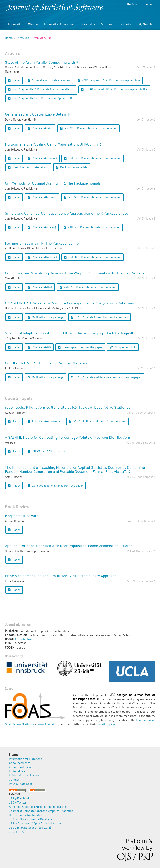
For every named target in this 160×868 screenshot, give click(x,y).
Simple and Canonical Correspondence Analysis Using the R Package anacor (67, 213)
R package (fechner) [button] (42, 257)
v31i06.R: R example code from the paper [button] (92, 257)
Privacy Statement (21, 784)
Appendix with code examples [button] (49, 80)
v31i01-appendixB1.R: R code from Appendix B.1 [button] (41, 89)
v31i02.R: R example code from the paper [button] (88, 128)
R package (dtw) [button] (40, 287)
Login (148, 4)
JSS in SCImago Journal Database (31, 819)
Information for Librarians (26, 759)
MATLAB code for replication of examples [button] (99, 317)
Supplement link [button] (123, 347)
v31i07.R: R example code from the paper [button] (88, 287)
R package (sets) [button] (40, 128)
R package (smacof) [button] (42, 158)
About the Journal (21, 767)
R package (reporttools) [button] (45, 421)
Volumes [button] (108, 24)
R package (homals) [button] (42, 197)
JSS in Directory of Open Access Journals (35, 823)
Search (145, 24)
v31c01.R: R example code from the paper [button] (97, 421)
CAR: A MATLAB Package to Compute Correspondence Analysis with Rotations (69, 303)
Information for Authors (59, 24)
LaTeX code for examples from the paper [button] (55, 486)
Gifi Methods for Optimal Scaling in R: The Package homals (53, 183)
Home (9, 38)
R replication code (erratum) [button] (28, 167)
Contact (14, 779)
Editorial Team (24, 639)
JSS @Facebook (19, 798)
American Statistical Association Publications (38, 807)
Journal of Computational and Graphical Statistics (41, 811)
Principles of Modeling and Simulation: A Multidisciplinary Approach (61, 576)
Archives (23, 38)
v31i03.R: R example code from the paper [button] (92, 158)
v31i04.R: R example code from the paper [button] (92, 197)
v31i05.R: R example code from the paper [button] (92, 227)
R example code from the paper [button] (80, 347)
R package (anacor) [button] (42, 227)
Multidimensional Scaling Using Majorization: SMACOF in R (53, 144)
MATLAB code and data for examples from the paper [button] (106, 377)
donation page (106, 724)
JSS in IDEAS (17, 832)
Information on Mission (23, 24)
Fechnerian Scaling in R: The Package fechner (43, 243)
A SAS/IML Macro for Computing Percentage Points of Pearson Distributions (68, 437)
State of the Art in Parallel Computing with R (42, 62)
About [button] (126, 24)
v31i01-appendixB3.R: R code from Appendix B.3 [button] (41, 98)
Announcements (20, 763)
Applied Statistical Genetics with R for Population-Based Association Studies (69, 546)
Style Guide (88, 24)
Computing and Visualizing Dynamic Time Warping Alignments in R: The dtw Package (75, 273)
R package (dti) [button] (39, 347)
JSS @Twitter (18, 802)
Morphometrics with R (23, 516)
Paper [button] (14, 80)
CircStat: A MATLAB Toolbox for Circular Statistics (46, 363)
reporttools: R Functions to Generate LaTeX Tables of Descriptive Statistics (68, 407)
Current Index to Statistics (26, 815)
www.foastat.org (49, 724)
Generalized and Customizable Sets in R (38, 114)
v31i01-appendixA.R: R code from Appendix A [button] (109, 80)
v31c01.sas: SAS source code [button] (48, 451)
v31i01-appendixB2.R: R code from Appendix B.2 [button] (114, 89)
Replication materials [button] (72, 167)
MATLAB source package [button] (46, 317)
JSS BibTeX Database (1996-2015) (30, 827)
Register (133, 4)
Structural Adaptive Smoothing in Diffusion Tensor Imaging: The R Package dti (70, 333)
